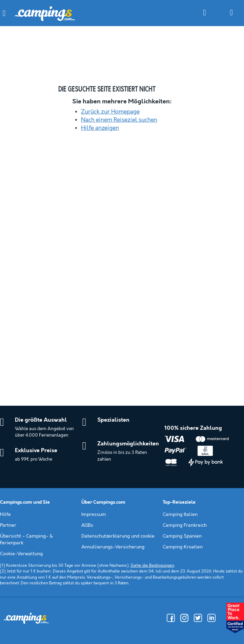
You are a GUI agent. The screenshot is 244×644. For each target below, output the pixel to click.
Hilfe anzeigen (100, 128)
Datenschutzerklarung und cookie (118, 536)
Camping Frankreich (185, 525)
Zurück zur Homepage (110, 112)
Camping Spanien (182, 536)
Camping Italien (180, 515)
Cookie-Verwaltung (21, 554)
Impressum (94, 515)
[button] (4, 13)
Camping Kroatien (183, 547)
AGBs (87, 525)
